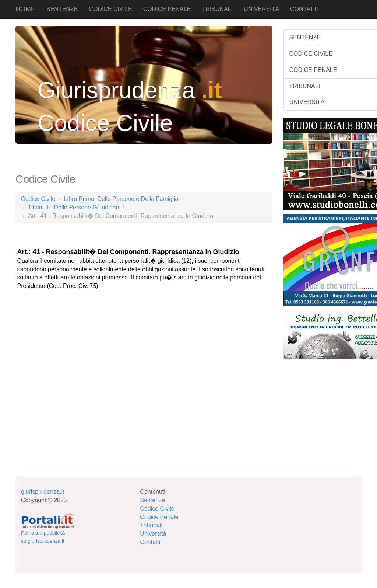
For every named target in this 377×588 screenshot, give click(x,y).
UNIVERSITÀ (261, 9)
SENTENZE (62, 9)
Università (153, 534)
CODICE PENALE (167, 9)
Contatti (150, 542)
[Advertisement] (71, 409)
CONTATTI (304, 9)
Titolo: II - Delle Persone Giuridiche (74, 207)
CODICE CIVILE (110, 9)
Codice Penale (159, 517)
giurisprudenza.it (43, 492)
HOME (25, 9)
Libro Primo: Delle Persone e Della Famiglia (121, 199)
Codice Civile (38, 199)
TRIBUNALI (218, 9)
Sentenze (152, 500)
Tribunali (151, 525)
